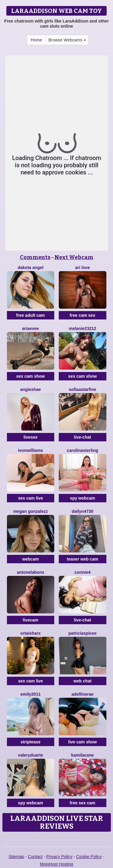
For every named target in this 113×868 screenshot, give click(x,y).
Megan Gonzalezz (31, 511)
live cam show (82, 742)
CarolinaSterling (83, 450)
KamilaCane (83, 755)
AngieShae (30, 389)
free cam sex (82, 315)
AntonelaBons (31, 572)
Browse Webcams (67, 40)
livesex (31, 437)
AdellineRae (82, 694)
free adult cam (31, 315)
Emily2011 (31, 694)
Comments (35, 257)
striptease (30, 742)
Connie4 (82, 572)
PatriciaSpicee (82, 633)
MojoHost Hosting (56, 864)
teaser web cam (83, 559)
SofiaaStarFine (82, 389)
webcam (31, 559)
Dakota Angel (30, 268)
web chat (83, 681)
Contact (35, 857)
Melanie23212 (82, 328)
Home (36, 40)
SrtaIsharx (31, 633)
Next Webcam (74, 257)
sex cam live (31, 498)
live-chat (82, 437)
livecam (31, 620)
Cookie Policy (89, 857)
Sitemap (16, 857)
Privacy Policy (59, 857)
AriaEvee (30, 328)
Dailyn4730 (83, 511)
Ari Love (82, 268)
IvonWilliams (31, 450)
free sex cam (82, 803)
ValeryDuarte (31, 755)
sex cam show (31, 376)
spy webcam (82, 498)
